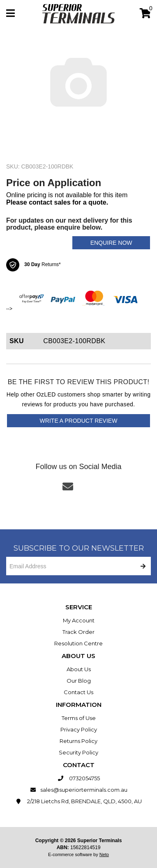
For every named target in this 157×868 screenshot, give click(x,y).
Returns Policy (78, 741)
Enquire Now (111, 243)
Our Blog (79, 681)
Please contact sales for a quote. (57, 202)
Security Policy (78, 752)
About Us (79, 669)
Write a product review (79, 421)
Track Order (78, 632)
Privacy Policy (79, 729)
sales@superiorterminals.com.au (79, 790)
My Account (79, 620)
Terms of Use (79, 718)
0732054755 (79, 778)
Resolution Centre (78, 643)
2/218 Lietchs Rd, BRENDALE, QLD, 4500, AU (79, 801)
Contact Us (78, 692)
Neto (104, 854)
